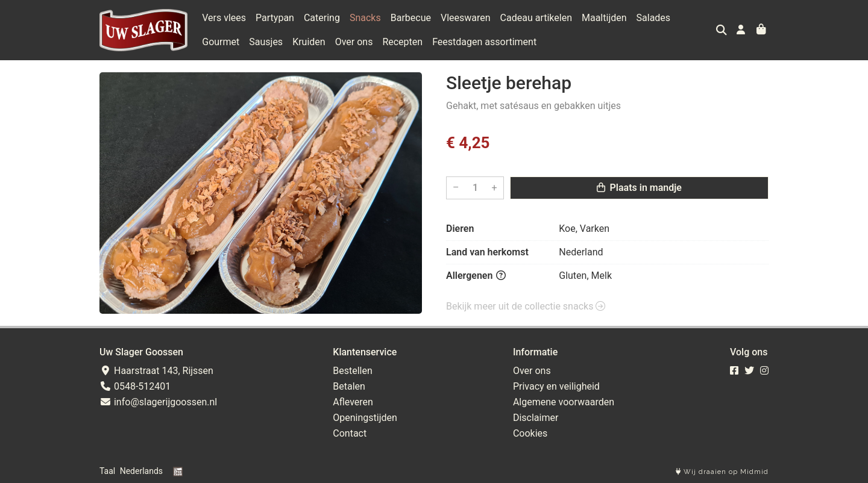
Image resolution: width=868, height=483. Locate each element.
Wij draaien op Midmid (722, 472)
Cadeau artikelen (536, 18)
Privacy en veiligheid (556, 386)
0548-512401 (135, 386)
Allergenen (476, 276)
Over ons (354, 42)
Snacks (365, 18)
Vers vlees (224, 18)
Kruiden (309, 42)
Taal (107, 471)
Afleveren (353, 402)
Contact (350, 433)
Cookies (530, 433)
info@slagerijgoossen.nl (158, 402)
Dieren (460, 229)
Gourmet (221, 42)
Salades (654, 18)
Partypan (275, 18)
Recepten (402, 42)
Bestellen (353, 371)
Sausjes (266, 42)
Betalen (349, 386)
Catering (322, 18)
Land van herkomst (487, 252)
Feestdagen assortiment (484, 42)
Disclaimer (536, 418)
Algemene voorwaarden (564, 402)
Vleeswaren (466, 18)
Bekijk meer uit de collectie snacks (526, 306)
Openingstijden (365, 418)
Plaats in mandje (639, 188)
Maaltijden (604, 18)
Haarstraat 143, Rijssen (156, 371)
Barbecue (411, 18)
